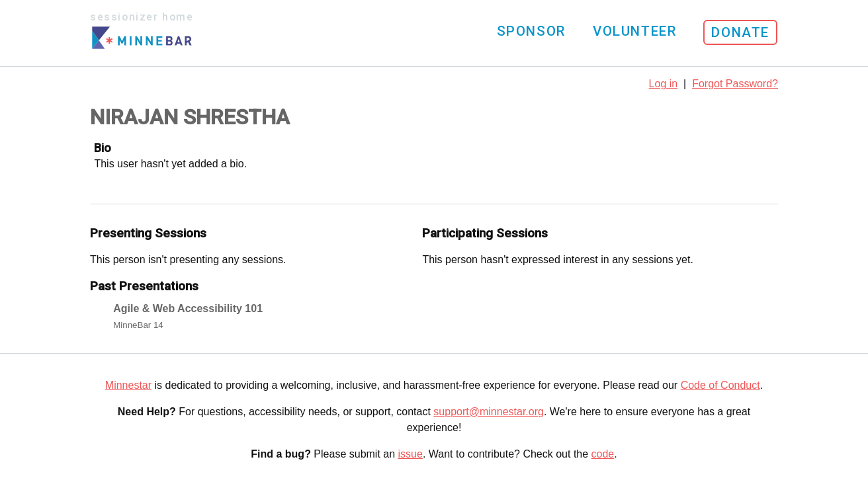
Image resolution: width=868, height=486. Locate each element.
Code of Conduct (720, 385)
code (603, 454)
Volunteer (634, 31)
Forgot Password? (735, 84)
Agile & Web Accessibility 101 (188, 308)
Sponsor (531, 31)
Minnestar (128, 385)
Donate (740, 32)
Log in (664, 84)
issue (411, 454)
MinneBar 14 (138, 325)
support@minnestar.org (489, 412)
